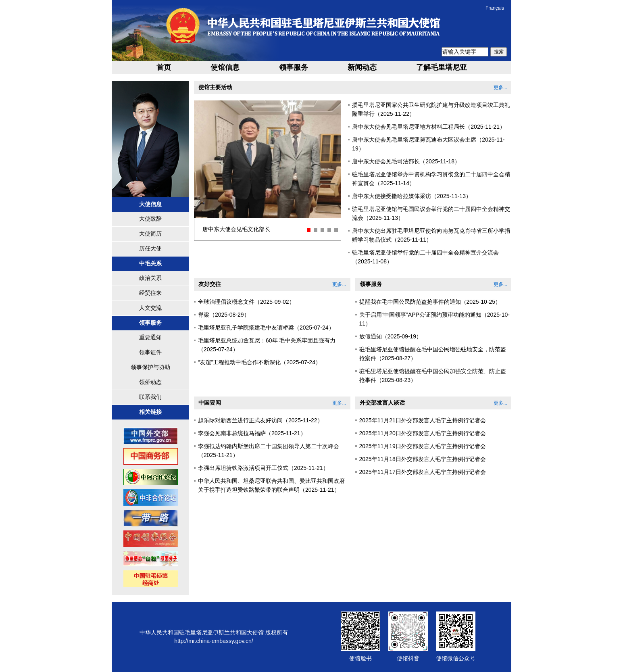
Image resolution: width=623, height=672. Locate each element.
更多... (500, 88)
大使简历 (150, 234)
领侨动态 (150, 382)
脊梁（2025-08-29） (224, 315)
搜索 (499, 52)
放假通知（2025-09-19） (391, 336)
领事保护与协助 (150, 367)
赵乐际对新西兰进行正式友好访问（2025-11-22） (260, 420)
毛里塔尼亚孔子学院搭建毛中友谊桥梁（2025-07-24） (266, 328)
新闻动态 (362, 67)
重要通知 (150, 337)
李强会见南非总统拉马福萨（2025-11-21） (252, 433)
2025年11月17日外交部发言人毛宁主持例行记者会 (423, 472)
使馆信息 (225, 67)
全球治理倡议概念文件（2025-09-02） (246, 302)
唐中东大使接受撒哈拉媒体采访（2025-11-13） (412, 196)
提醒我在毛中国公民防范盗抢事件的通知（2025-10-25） (430, 302)
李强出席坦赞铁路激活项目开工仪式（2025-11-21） (263, 468)
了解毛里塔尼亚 (442, 67)
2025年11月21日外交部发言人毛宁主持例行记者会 (423, 420)
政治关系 (150, 278)
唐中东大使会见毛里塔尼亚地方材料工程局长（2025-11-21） (429, 127)
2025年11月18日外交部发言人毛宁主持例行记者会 (423, 459)
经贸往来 (150, 293)
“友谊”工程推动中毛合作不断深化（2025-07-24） (259, 362)
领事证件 (150, 352)
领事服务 (294, 67)
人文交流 (150, 308)
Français (495, 8)
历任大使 (150, 248)
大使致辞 (150, 219)
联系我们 (150, 397)
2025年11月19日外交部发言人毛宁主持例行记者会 (423, 446)
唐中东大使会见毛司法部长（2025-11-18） (406, 161)
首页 (164, 67)
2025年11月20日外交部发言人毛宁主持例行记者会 (423, 433)
